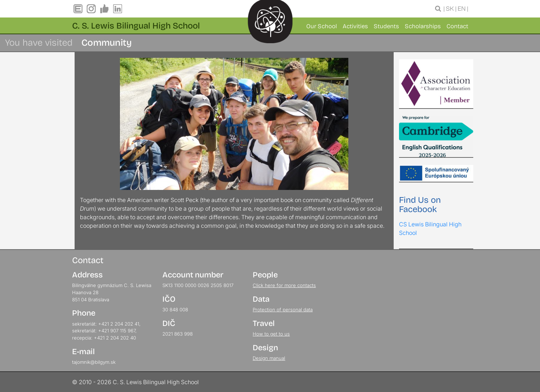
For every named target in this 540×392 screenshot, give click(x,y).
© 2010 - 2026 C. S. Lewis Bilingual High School (135, 382)
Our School (322, 26)
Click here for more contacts (284, 285)
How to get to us (271, 334)
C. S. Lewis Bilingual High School (136, 26)
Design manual (269, 358)
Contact (457, 26)
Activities (355, 26)
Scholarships (423, 26)
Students (386, 26)
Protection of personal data (283, 310)
